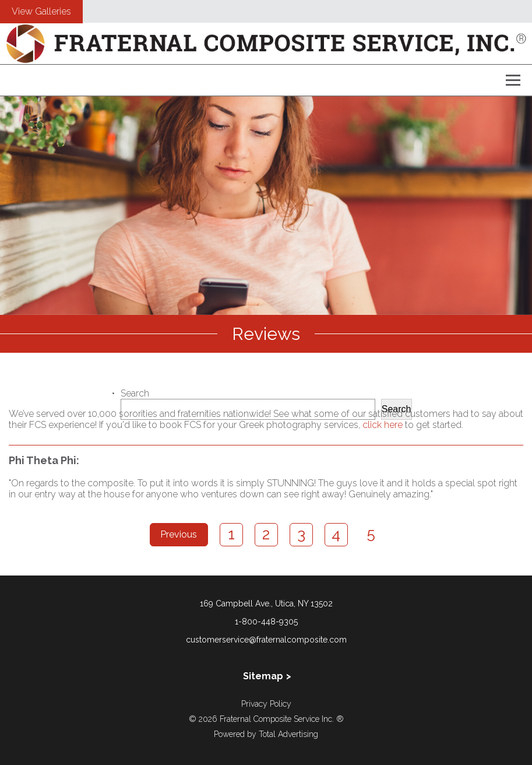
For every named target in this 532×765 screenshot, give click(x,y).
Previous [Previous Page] (179, 534)
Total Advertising (288, 734)
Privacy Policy (266, 704)
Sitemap (263, 676)
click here (383, 425)
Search (135, 393)
